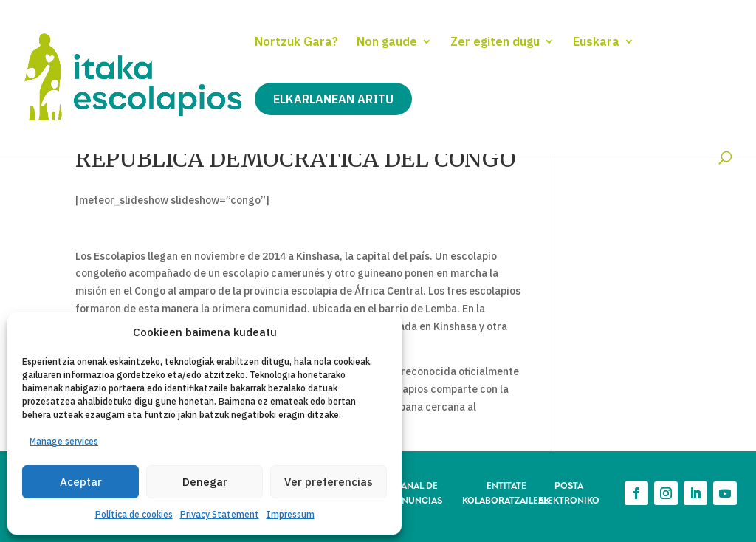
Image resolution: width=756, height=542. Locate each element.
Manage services (64, 441)
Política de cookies (134, 514)
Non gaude (387, 42)
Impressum (291, 514)
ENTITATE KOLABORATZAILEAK (506, 492)
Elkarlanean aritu (333, 99)
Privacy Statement (220, 514)
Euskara (596, 42)
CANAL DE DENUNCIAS (416, 492)
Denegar (205, 482)
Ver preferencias (329, 482)
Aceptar (81, 482)
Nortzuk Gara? (296, 42)
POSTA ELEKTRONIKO (569, 492)
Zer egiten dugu (495, 42)
